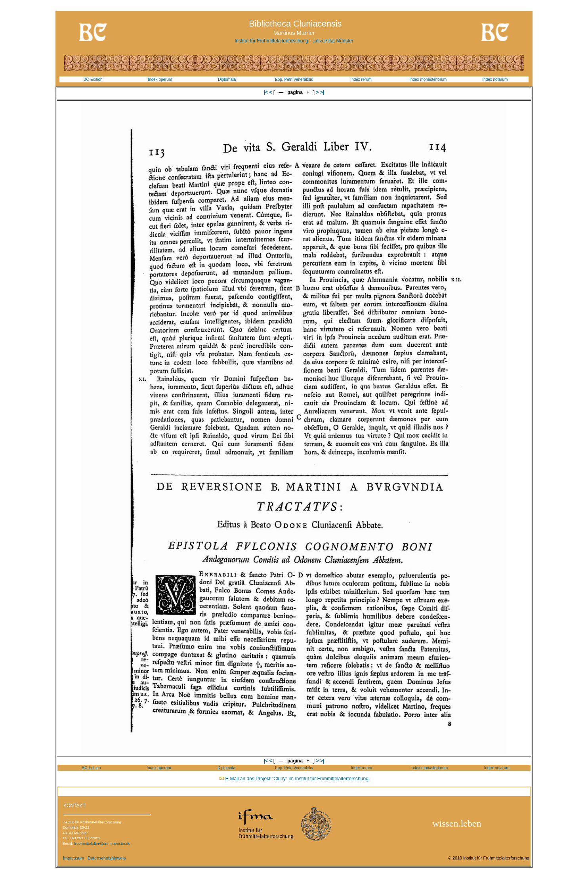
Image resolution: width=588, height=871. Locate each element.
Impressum (73, 858)
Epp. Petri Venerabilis (294, 79)
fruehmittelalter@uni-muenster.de (102, 843)
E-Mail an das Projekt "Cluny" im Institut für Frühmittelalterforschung (297, 779)
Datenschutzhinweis (107, 858)
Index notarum (495, 79)
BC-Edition (93, 79)
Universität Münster (333, 41)
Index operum (160, 79)
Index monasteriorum (428, 79)
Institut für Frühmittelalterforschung (271, 41)
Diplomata (227, 79)
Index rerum (361, 79)
